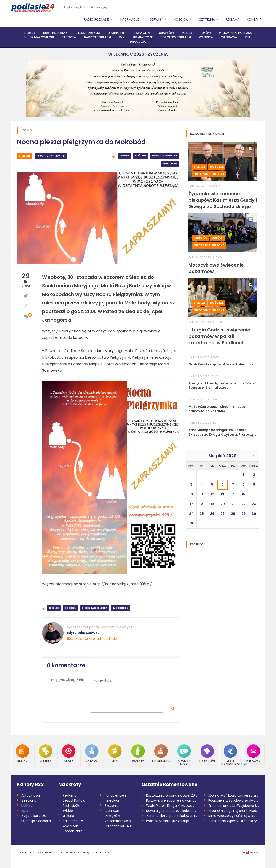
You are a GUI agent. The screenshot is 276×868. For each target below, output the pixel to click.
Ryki (122, 37)
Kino (115, 754)
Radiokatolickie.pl (118, 821)
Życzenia (112, 806)
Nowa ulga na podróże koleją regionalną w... (172, 811)
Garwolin (142, 33)
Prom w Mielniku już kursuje (167, 821)
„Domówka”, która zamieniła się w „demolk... (234, 795)
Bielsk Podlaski (88, 33)
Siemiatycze (143, 37)
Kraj (249, 37)
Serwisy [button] (157, 19)
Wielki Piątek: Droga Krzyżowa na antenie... (172, 806)
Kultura (46, 754)
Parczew (69, 37)
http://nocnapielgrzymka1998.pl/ (122, 584)
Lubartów (166, 33)
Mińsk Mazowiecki (39, 37)
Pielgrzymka (161, 754)
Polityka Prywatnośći (96, 852)
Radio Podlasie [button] (97, 19)
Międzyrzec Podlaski (236, 33)
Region (23, 754)
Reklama (233, 19)
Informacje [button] (130, 19)
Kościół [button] (181, 19)
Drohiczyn (117, 33)
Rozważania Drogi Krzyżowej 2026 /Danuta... (172, 795)
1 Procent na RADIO (119, 826)
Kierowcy (253, 754)
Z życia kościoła (34, 816)
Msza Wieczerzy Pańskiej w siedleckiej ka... (234, 816)
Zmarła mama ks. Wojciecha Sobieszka (234, 806)
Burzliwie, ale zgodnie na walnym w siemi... (172, 800)
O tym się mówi (184, 755)
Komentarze (73, 831)
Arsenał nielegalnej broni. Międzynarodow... (234, 811)
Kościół (141, 156)
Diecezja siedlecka (165, 156)
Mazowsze (207, 754)
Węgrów (206, 37)
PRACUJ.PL (138, 42)
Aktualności (31, 795)
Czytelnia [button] (207, 19)
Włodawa (229, 37)
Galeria (68, 816)
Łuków (206, 33)
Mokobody (170, 163)
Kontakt (254, 19)
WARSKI (254, 852)
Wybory (138, 754)
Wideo (68, 811)
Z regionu (29, 800)
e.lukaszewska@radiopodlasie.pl (94, 639)
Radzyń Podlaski (98, 37)
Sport (69, 754)
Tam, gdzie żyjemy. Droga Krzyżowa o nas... (234, 821)
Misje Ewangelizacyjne (230, 755)
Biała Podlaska (55, 33)
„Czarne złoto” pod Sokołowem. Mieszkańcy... (172, 816)
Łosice (187, 33)
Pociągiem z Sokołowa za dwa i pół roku (234, 800)
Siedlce (29, 33)
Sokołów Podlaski (176, 37)
